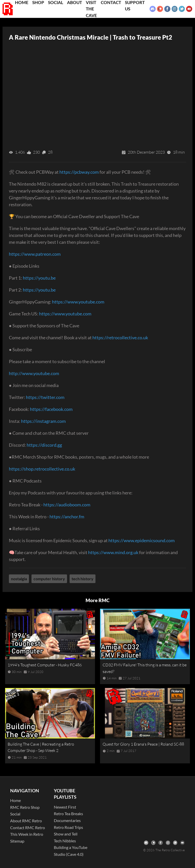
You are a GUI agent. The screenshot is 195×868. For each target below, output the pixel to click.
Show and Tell (66, 834)
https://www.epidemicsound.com (142, 540)
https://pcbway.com (79, 172)
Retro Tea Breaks (68, 814)
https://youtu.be (39, 278)
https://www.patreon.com (35, 254)
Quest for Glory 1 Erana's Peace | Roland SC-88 (143, 744)
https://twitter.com (45, 397)
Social (15, 814)
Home (15, 800)
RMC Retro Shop (25, 807)
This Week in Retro (27, 834)
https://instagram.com (43, 421)
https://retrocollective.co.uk (120, 337)
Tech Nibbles (65, 841)
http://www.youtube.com (34, 373)
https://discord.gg (44, 445)
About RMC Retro (26, 821)
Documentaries (67, 820)
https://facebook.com (51, 409)
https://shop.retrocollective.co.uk (42, 469)
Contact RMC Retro (28, 827)
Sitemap (17, 841)
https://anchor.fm (67, 517)
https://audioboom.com (67, 505)
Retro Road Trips (68, 827)
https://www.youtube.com (78, 302)
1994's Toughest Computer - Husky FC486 (45, 665)
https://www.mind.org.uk (113, 552)
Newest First (65, 807)
